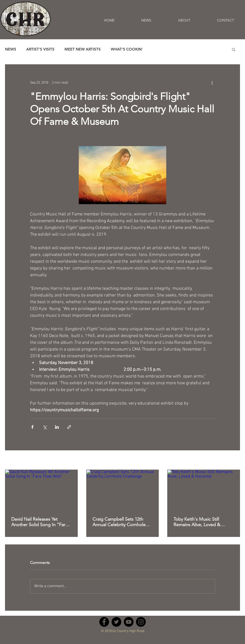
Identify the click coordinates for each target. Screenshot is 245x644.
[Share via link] (69, 427)
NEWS (11, 49)
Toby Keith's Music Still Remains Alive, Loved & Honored (197, 522)
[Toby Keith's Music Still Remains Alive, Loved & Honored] (204, 490)
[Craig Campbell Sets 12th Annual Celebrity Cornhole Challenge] (123, 490)
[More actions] (212, 83)
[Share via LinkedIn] (57, 427)
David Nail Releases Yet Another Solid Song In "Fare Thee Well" (39, 522)
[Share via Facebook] (32, 427)
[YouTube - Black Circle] (129, 622)
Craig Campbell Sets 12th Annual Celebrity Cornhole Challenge (119, 522)
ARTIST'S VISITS (40, 49)
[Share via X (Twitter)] (45, 427)
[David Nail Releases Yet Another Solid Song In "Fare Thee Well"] (41, 490)
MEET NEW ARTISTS (83, 49)
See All (235, 460)
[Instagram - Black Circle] (141, 622)
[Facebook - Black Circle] (104, 622)
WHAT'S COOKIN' (127, 49)
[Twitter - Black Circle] (116, 622)
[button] (234, 49)
